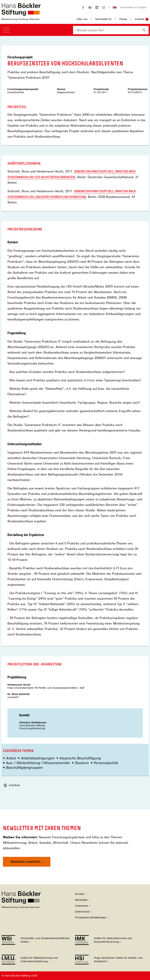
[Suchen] (144, 30)
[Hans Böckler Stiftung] (21, 907)
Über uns (82, 19)
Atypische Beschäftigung (80, 758)
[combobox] (106, 30)
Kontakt (79, 894)
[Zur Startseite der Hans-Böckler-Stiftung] (21, 18)
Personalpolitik (106, 763)
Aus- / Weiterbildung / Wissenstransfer (38, 763)
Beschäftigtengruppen (24, 767)
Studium (82, 763)
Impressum (82, 906)
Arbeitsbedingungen (37, 758)
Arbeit (11, 758)
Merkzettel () (103, 19)
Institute (139, 19)
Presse (123, 19)
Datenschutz (82, 912)
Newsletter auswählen (25, 861)
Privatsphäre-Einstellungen (91, 917)
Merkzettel (81, 900)
